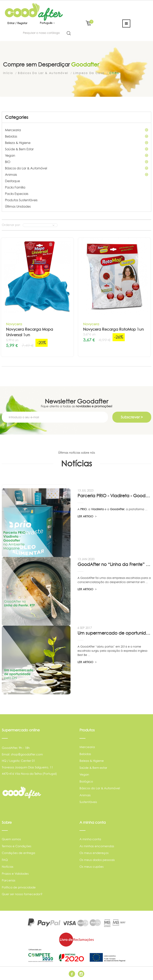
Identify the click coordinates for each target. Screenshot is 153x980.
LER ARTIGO (87, 516)
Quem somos (11, 839)
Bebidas (76, 136)
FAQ (5, 860)
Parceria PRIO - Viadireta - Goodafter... (114, 496)
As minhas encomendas (97, 846)
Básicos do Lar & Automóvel (76, 168)
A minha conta (90, 839)
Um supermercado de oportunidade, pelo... (114, 633)
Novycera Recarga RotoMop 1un (113, 329)
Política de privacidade (19, 887)
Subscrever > (132, 417)
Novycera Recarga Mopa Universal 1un (29, 332)
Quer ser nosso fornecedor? (22, 894)
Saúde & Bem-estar (93, 768)
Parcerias (9, 880)
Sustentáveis (88, 802)
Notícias (8, 867)
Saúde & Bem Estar (76, 149)
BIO (76, 162)
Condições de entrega (18, 853)
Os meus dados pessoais (97, 860)
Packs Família (15, 187)
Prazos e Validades (15, 874)
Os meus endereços (94, 853)
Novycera (14, 324)
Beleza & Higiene (76, 143)
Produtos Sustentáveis (21, 200)
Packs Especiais (17, 194)
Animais (76, 175)
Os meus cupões (92, 867)
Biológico (86, 781)
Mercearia (76, 130)
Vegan (76, 155)
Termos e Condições (17, 846)
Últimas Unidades (18, 206)
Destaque (12, 181)
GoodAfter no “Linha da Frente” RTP (114, 564)
